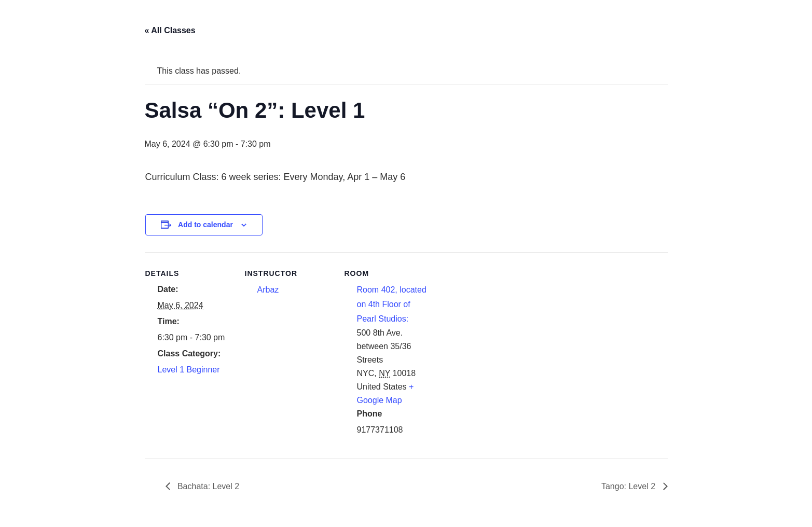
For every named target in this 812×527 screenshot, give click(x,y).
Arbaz (268, 290)
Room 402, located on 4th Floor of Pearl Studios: (392, 304)
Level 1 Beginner (189, 370)
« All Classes (170, 30)
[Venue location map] (499, 323)
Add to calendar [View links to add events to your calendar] (205, 225)
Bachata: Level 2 (208, 486)
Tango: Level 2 (630, 486)
